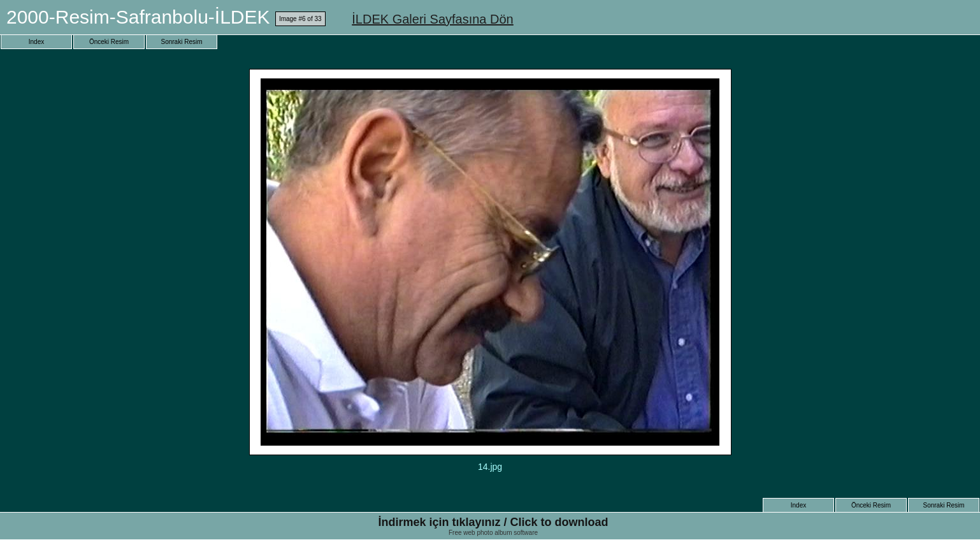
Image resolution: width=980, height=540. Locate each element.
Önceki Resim (109, 42)
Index (36, 42)
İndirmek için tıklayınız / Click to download (493, 522)
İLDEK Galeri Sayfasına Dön (432, 19)
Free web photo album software (493, 533)
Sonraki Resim (181, 42)
